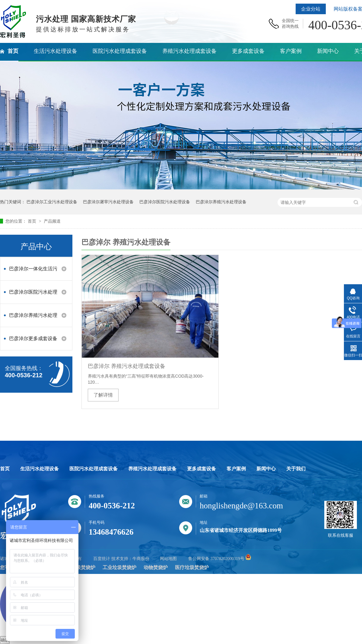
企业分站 (311, 9)
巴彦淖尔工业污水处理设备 (52, 202)
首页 (33, 221)
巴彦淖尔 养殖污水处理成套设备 (127, 366)
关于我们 (296, 469)
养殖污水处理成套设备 (152, 469)
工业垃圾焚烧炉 (119, 567)
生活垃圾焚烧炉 (78, 567)
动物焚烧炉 (156, 567)
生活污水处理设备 (40, 469)
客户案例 (236, 469)
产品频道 (52, 221)
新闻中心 (266, 469)
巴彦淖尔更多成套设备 (33, 338)
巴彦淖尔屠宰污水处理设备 (108, 202)
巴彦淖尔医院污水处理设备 (165, 202)
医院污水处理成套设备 (94, 469)
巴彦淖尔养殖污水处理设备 (221, 202)
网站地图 (168, 559)
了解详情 (103, 395)
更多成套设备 (202, 469)
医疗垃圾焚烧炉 (192, 567)
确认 (5, 640)
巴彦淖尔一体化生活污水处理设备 (33, 272)
